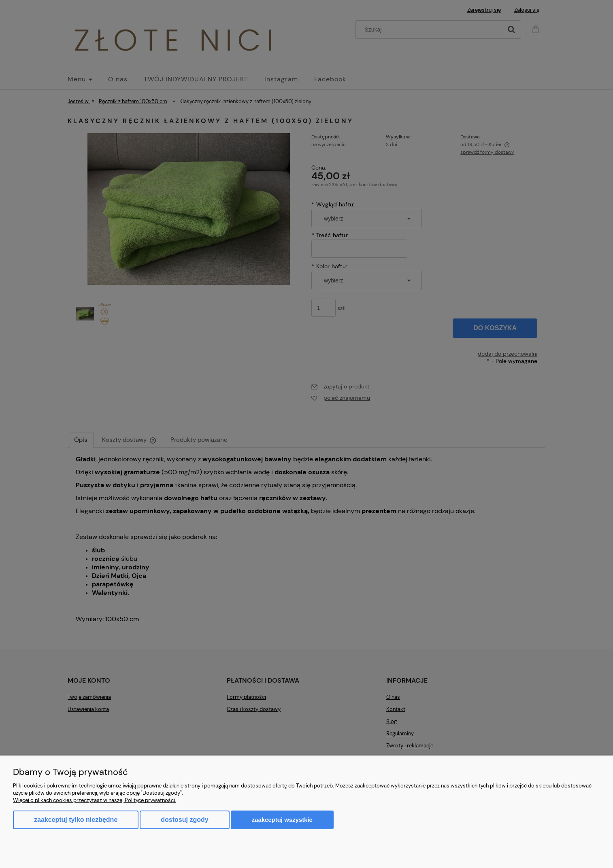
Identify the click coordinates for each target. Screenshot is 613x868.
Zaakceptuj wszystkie (282, 820)
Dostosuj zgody (184, 820)
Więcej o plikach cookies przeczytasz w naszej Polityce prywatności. (95, 800)
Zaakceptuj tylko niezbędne (76, 820)
